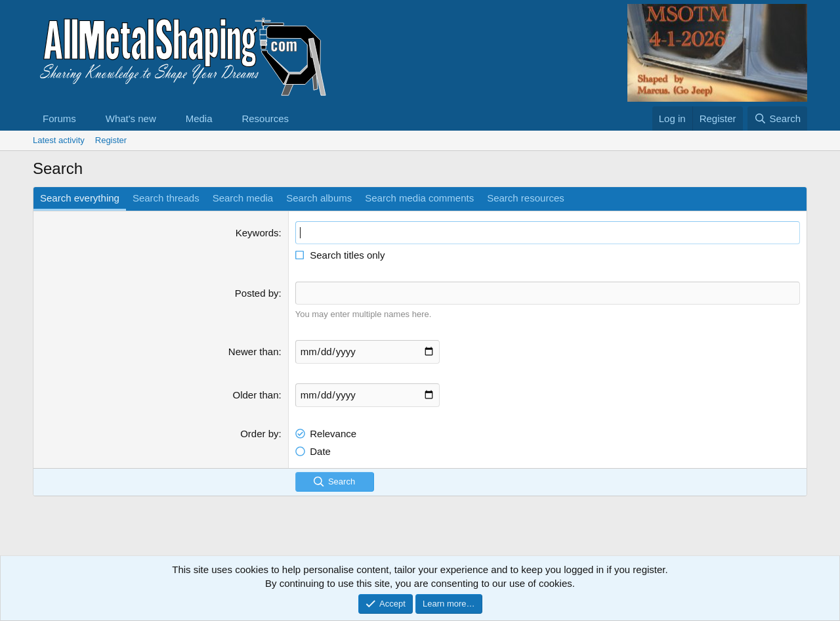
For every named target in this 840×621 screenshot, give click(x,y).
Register (111, 140)
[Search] (777, 118)
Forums (59, 118)
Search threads (166, 198)
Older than (256, 395)
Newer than (254, 352)
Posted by (257, 293)
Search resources (526, 198)
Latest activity (59, 140)
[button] (87, 118)
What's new (131, 118)
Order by (259, 434)
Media (199, 118)
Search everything (80, 198)
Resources (265, 118)
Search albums (319, 198)
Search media (243, 198)
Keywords (257, 233)
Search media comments (419, 198)
